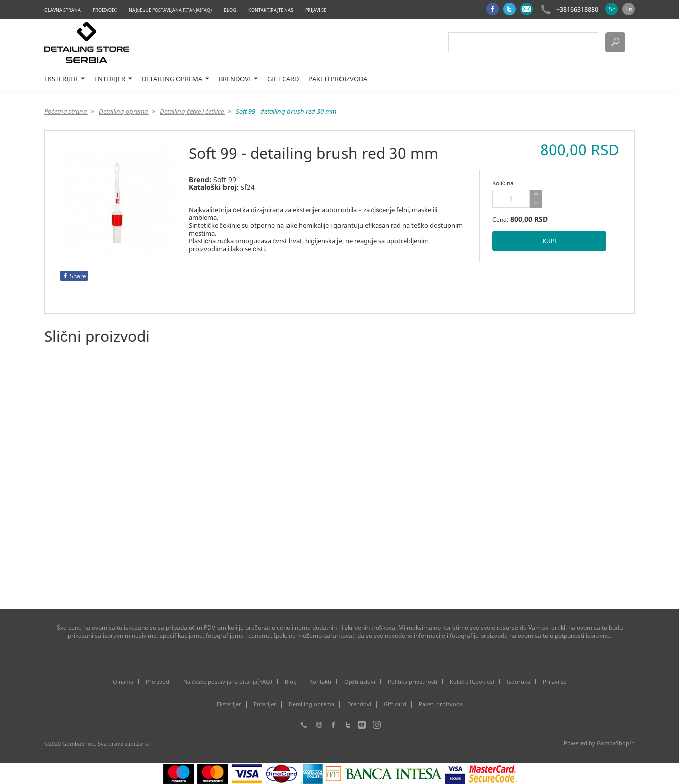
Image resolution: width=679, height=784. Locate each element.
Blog (230, 10)
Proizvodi (105, 10)
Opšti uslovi (360, 682)
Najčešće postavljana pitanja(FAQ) (170, 10)
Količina (503, 183)
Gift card (283, 79)
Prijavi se (316, 10)
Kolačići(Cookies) (472, 682)
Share (74, 276)
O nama (123, 682)
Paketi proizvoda (338, 79)
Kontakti (320, 682)
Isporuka (519, 682)
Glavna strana (62, 10)
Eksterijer (64, 79)
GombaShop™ (616, 743)
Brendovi (238, 79)
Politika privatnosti (412, 682)
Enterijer (113, 79)
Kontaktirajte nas (271, 10)
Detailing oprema (176, 79)
